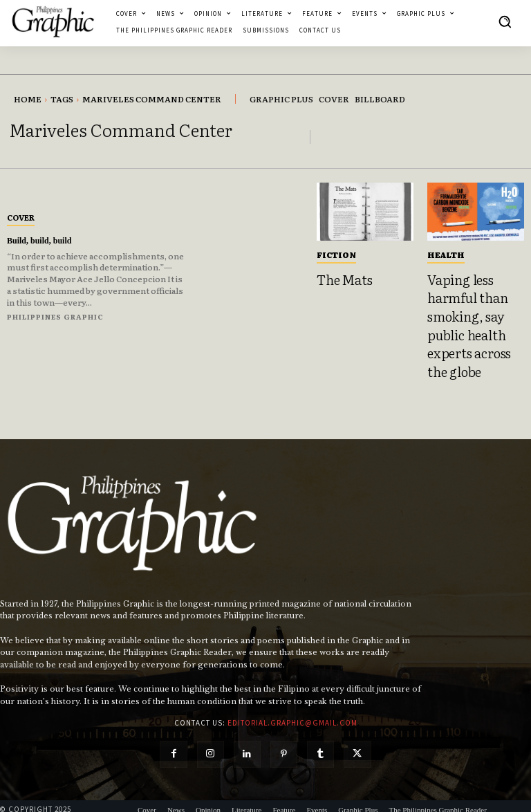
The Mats (340, 278)
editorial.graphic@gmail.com (292, 705)
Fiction (336, 255)
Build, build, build (45, 240)
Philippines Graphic (55, 316)
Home (28, 99)
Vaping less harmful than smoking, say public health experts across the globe (472, 317)
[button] (505, 21)
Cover (21, 217)
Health (446, 255)
